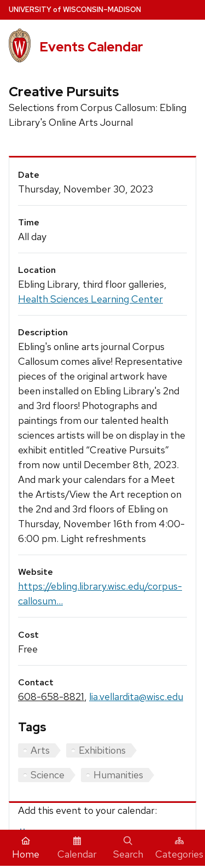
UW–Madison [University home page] (75, 10)
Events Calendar (91, 47)
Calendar (77, 848)
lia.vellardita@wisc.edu (136, 697)
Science (48, 775)
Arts (40, 750)
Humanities (118, 775)
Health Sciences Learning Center (90, 299)
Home (26, 848)
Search (128, 848)
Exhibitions (102, 750)
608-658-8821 (51, 697)
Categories (179, 848)
